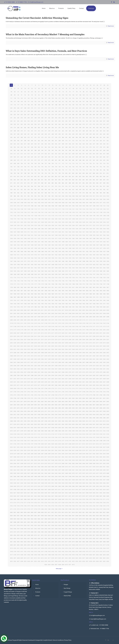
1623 (104, 265)
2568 (63, 372)
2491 (97, 362)
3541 (18, 483)
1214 (94, 219)
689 (84, 160)
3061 (63, 428)
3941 (97, 525)
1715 (22, 278)
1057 (53, 203)
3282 (25, 454)
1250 (18, 225)
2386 (35, 353)
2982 (90, 418)
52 (87, 88)
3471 (77, 473)
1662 (39, 271)
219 (63, 108)
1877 (80, 294)
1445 (90, 245)
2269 (32, 340)
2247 (56, 336)
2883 (49, 408)
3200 (42, 444)
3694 (46, 499)
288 (101, 115)
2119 (15, 323)
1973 (11, 307)
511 (70, 141)
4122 (22, 548)
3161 (108, 437)
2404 (97, 353)
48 (73, 88)
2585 (22, 375)
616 (32, 154)
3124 (80, 434)
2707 (42, 388)
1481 (15, 252)
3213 (87, 444)
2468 (18, 362)
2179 (22, 330)
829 (66, 177)
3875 (70, 519)
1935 (80, 300)
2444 (35, 359)
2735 (39, 392)
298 (35, 118)
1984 (49, 307)
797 (56, 173)
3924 (39, 525)
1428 (32, 245)
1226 (35, 222)
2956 (101, 415)
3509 (108, 477)
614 (25, 154)
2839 (97, 402)
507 (56, 141)
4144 (97, 548)
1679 (97, 271)
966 (39, 193)
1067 (87, 203)
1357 (87, 235)
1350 (63, 235)
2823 (42, 402)
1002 (63, 196)
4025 (87, 535)
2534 (46, 369)
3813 (56, 512)
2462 (97, 359)
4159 (49, 552)
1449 (104, 245)
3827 (104, 512)
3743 (15, 506)
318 (104, 118)
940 (49, 190)
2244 (46, 336)
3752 (46, 506)
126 (42, 98)
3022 (29, 424)
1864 (35, 294)
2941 (49, 415)
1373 (42, 238)
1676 (87, 271)
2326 (29, 346)
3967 (87, 529)
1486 (32, 252)
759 (25, 170)
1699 (66, 274)
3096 (84, 431)
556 (25, 147)
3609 (53, 490)
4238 (22, 561)
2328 (35, 346)
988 (15, 196)
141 (94, 98)
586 (28, 150)
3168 (32, 441)
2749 (87, 392)
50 (80, 88)
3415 (84, 467)
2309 (70, 343)
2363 (56, 349)
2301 (42, 343)
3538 (108, 480)
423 (66, 131)
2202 (101, 330)
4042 (46, 538)
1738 (101, 278)
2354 (25, 349)
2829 (63, 402)
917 (70, 186)
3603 (32, 490)
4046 (59, 538)
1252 (25, 225)
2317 (97, 343)
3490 (42, 477)
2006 (25, 310)
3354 (73, 460)
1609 (56, 265)
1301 (94, 229)
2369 (77, 349)
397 (77, 128)
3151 (73, 437)
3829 (11, 516)
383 (28, 128)
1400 (35, 242)
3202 (49, 444)
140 (90, 98)
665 (101, 157)
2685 (66, 385)
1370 (32, 238)
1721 (42, 278)
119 (18, 98)
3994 (80, 532)
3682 (104, 496)
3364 (108, 460)
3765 (90, 506)
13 (53, 85)
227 (90, 108)
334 (59, 121)
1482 (18, 252)
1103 (11, 209)
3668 (56, 496)
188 (56, 105)
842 (11, 180)
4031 (108, 535)
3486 (29, 477)
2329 (39, 346)
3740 (104, 503)
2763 (35, 395)
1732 (80, 278)
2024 (87, 310)
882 (49, 183)
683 (63, 160)
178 (22, 105)
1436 (59, 245)
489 (94, 137)
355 (32, 124)
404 (101, 128)
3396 (18, 467)
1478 (104, 248)
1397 (25, 242)
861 (77, 180)
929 (11, 190)
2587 (29, 375)
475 (46, 137)
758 (22, 170)
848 (32, 180)
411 (25, 131)
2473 (35, 362)
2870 (104, 405)
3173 (49, 441)
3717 (25, 503)
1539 (15, 258)
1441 (77, 245)
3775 (25, 509)
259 (101, 111)
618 (39, 154)
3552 (56, 483)
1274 (101, 225)
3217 (101, 444)
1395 (18, 242)
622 (53, 154)
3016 (108, 421)
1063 (73, 203)
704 (35, 163)
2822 (39, 402)
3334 (104, 457)
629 (77, 154)
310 (77, 118)
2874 (18, 408)
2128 (46, 323)
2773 (70, 395)
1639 (59, 268)
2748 (84, 392)
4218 (53, 558)
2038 (35, 313)
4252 (70, 561)
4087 (101, 542)
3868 (46, 519)
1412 (77, 242)
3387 (87, 463)
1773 (22, 284)
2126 (39, 323)
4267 (56, 565)
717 (80, 163)
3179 (70, 441)
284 (87, 115)
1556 (73, 258)
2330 (42, 346)
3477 (97, 473)
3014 (101, 421)
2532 (39, 369)
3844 (63, 516)
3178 (66, 441)
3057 (49, 428)
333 (56, 121)
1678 (94, 271)
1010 (90, 196)
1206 (66, 219)
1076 (18, 206)
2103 (59, 320)
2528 (25, 369)
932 (22, 190)
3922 (32, 525)
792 (39, 173)
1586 (77, 261)
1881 (94, 294)
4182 (29, 555)
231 (104, 108)
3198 (35, 444)
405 (104, 128)
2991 (22, 421)
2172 (97, 327)
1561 (90, 258)
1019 (22, 199)
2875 (22, 408)
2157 (46, 327)
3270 (84, 450)
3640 (59, 493)
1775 (29, 284)
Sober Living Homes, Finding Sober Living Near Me (32, 67)
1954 (46, 304)
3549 (46, 483)
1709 (101, 274)
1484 (25, 252)
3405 (49, 467)
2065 (29, 317)
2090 (15, 320)
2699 (15, 388)
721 (94, 163)
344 (94, 121)
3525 (63, 480)
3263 (59, 450)
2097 (39, 320)
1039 (90, 199)
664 (97, 157)
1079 (29, 206)
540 (70, 144)
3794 (90, 509)
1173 (53, 216)
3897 (46, 522)
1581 (59, 261)
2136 (73, 323)
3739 (101, 503)
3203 (53, 444)
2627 (66, 379)
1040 (94, 199)
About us (38, 588)
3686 (18, 499)
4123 (25, 548)
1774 (25, 284)
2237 (22, 336)
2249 (63, 336)
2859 (66, 405)
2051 (80, 313)
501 (35, 141)
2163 (66, 327)
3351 (63, 460)
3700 (66, 499)
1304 (104, 229)
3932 (66, 525)
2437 (11, 359)
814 (15, 177)
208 (25, 108)
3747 (29, 506)
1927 (53, 300)
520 (101, 141)
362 (56, 124)
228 (94, 108)
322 (18, 121)
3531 (84, 480)
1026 (46, 199)
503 (42, 141)
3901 (59, 522)
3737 (94, 503)
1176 (63, 216)
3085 (46, 431)
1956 (53, 304)
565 (56, 147)
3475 (90, 473)
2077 (70, 317)
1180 (77, 216)
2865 (87, 405)
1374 (46, 238)
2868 (97, 405)
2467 (15, 362)
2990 (18, 421)
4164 (66, 552)
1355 (80, 235)
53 (90, 88)
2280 (70, 340)
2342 (84, 346)
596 (63, 150)
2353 (22, 349)
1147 (63, 212)
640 (15, 157)
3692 (39, 499)
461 (97, 134)
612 (18, 154)
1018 (18, 199)
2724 (101, 388)
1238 (77, 222)
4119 (11, 548)
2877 (29, 408)
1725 (56, 278)
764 (42, 170)
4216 (46, 558)
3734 (84, 503)
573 (84, 147)
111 (90, 95)
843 (15, 180)
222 (73, 108)
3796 (97, 509)
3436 (56, 470)
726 (11, 167)
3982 (39, 532)
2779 (90, 395)
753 (104, 167)
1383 (77, 238)
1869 (53, 294)
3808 (39, 512)
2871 (108, 405)
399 (84, 128)
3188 (101, 441)
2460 (90, 359)
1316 (46, 232)
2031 (11, 313)
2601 (77, 375)
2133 (63, 323)
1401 (39, 242)
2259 (97, 336)
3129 (97, 434)
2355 (29, 349)
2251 (70, 336)
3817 (70, 512)
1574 (35, 261)
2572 (77, 372)
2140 (87, 323)
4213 (35, 558)
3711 (104, 499)
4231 (97, 558)
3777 (32, 509)
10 (42, 85)
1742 (15, 281)
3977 (22, 532)
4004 (15, 535)
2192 (66, 330)
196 (84, 105)
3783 (53, 509)
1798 (108, 284)
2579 (101, 372)
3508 (104, 477)
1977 (25, 307)
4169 (84, 552)
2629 (73, 379)
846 (25, 180)
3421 (104, 467)
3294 (66, 454)
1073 (108, 203)
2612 (15, 379)
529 (32, 144)
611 (15, 154)
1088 (59, 206)
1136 (25, 212)
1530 (84, 255)
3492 (49, 477)
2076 (66, 317)
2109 (80, 320)
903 (22, 186)
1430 (39, 245)
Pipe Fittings (67, 588)
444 (39, 134)
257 (94, 111)
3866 (39, 519)
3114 (46, 434)
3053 (35, 428)
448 (53, 134)
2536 (53, 369)
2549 (97, 369)
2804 (77, 398)
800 (66, 173)
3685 (15, 499)
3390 (97, 463)
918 (73, 186)
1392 (108, 238)
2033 (18, 313)
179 (25, 105)
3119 (63, 434)
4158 (46, 552)
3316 (42, 457)
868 (101, 180)
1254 (32, 225)
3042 (97, 424)
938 (42, 190)
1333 (104, 232)
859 (70, 180)
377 (108, 124)
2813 (108, 398)
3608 (49, 490)
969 (49, 193)
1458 (35, 248)
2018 (66, 310)
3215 (94, 444)
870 (108, 180)
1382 (73, 238)
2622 (49, 379)
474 (42, 137)
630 (80, 154)
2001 (108, 307)
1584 (70, 261)
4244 (42, 561)
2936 (32, 415)
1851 (90, 291)
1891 (29, 297)
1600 (25, 265)
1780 (46, 284)
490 (97, 137)
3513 (22, 480)
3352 (66, 460)
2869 (101, 405)
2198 (87, 330)
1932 (70, 300)
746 (80, 167)
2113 (94, 320)
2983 (94, 418)
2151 (25, 327)
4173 (97, 552)
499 (28, 141)
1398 (29, 242)
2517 (87, 366)
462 (101, 134)
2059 (108, 313)
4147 (108, 548)
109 (84, 95)
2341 (80, 346)
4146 (104, 548)
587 (32, 150)
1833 (29, 291)
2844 (15, 405)
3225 (29, 447)
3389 (94, 463)
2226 (84, 333)
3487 (32, 477)
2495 (11, 366)
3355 (77, 460)
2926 (97, 411)
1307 (15, 232)
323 (22, 121)
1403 (46, 242)
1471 (80, 248)
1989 (66, 307)
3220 (11, 447)
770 (63, 170)
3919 (22, 525)
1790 (80, 284)
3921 (29, 525)
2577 (94, 372)
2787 (18, 398)
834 (84, 177)
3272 (90, 450)
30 (11, 88)
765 (46, 170)
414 (35, 131)
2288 (97, 340)
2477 (49, 362)
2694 (97, 385)
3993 (77, 532)
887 (66, 183)
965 (35, 193)
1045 (11, 203)
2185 (42, 330)
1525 (66, 255)
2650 (46, 382)
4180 (22, 555)
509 (63, 141)
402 (94, 128)
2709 (49, 388)
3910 (90, 522)
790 (32, 173)
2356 (32, 349)
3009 (84, 421)
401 (90, 128)
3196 (29, 444)
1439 (70, 245)
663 (94, 157)
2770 (59, 395)
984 (101, 193)
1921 (32, 300)
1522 (56, 255)
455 (77, 134)
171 (97, 102)
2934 (25, 415)
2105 (66, 320)
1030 (59, 199)
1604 (39, 265)
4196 (77, 555)
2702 (25, 388)
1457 (32, 248)
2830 (66, 402)
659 (80, 157)
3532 (87, 480)
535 (53, 144)
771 (66, 170)
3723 (46, 503)
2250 (66, 336)
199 (94, 105)
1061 (66, 203)
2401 (87, 353)
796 (53, 173)
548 (97, 144)
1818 (77, 287)
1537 (108, 255)
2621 (46, 379)
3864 (32, 519)
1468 (70, 248)
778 (90, 170)
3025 (39, 424)
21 (80, 85)
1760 (77, 281)
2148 (15, 327)
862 (80, 180)
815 (18, 177)
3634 (39, 493)
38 (39, 88)
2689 (80, 385)
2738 (49, 392)
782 (104, 170)
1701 (73, 274)
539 (66, 144)
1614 (73, 265)
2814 (11, 402)
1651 (101, 268)
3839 (46, 516)
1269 (84, 225)
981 (90, 193)
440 (25, 134)
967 (42, 193)
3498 (70, 477)
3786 (63, 509)
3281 (22, 454)
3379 (59, 463)
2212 (35, 333)
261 (108, 111)
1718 (32, 278)
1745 (25, 281)
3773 (18, 509)
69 (46, 92)
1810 (49, 287)
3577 (42, 486)
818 (28, 177)
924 (94, 186)
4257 (87, 561)
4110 (80, 545)
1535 (101, 255)
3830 (15, 516)
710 (56, 163)
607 (101, 150)
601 (80, 150)
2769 (56, 395)
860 (73, 180)
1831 (22, 291)
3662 (35, 496)
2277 (59, 340)
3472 (80, 473)
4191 (59, 555)
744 (73, 167)
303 (53, 118)
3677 (87, 496)
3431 (39, 470)
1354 (77, 235)
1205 (63, 219)
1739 (104, 278)
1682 (108, 271)
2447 (46, 359)
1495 (63, 252)
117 (11, 98)
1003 (66, 196)
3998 (94, 532)
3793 (87, 509)
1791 (84, 284)
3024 (35, 424)
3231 (49, 447)
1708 (97, 274)
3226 (32, 447)
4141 (87, 548)
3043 (101, 424)
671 (22, 160)
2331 (46, 346)
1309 (22, 232)
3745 (22, 506)
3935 (77, 525)
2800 (63, 398)
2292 (11, 343)
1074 (11, 206)
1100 (101, 206)
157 (49, 102)
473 (39, 137)
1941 (101, 300)
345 (97, 121)
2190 (59, 330)
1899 (56, 297)
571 (77, 147)
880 (42, 183)
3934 (73, 525)
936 (35, 190)
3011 (90, 421)
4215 (42, 558)
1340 (29, 235)
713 (66, 163)
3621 (94, 490)
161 (63, 102)
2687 (73, 385)
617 (35, 154)
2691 (87, 385)
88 (11, 95)
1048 (22, 203)
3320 (56, 457)
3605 (39, 490)
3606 (42, 490)
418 (49, 131)
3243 (90, 447)
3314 (35, 457)
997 (46, 196)
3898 (49, 522)
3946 (15, 529)
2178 (18, 330)
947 (73, 190)
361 (53, 124)
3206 (63, 444)
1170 (42, 216)
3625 (108, 490)
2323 (18, 346)
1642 (70, 268)
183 (39, 105)
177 (18, 105)
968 (46, 193)
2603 (84, 375)
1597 (15, 265)
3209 (73, 444)
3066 (80, 428)
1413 (80, 242)
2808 (90, 398)
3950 (29, 529)
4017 (59, 535)
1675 (84, 271)
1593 (101, 261)
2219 (59, 333)
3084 (42, 431)
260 (104, 111)
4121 (18, 548)
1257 (42, 225)
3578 (46, 486)
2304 (53, 343)
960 (18, 193)
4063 (18, 542)
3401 (35, 467)
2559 (32, 372)
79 (80, 92)
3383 (73, 463)
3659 (25, 496)
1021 (29, 199)
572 (80, 147)
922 (87, 186)
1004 (70, 196)
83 (94, 92)
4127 (39, 548)
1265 (70, 225)
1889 (22, 297)
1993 (80, 307)
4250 (63, 561)
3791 (80, 509)
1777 (35, 284)
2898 (101, 408)
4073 (53, 542)
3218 (104, 444)
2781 (97, 395)
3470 (73, 473)
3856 (104, 516)
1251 (22, 225)
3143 (46, 437)
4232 (101, 558)
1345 (46, 235)
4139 (80, 548)
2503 (39, 366)
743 (70, 167)
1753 (53, 281)
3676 (84, 496)
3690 (32, 499)
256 (90, 111)
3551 (53, 483)
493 (108, 137)
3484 (22, 477)
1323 (70, 232)
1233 (59, 222)
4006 (22, 535)
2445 (39, 359)
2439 (18, 359)
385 (35, 128)
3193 (18, 444)
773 (73, 170)
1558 (80, 258)
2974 (63, 418)
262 (11, 115)
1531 (87, 255)
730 (25, 167)
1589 (87, 261)
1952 (39, 304)
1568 (15, 261)
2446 (42, 359)
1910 (94, 297)
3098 (90, 431)
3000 (53, 421)
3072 (101, 428)
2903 (18, 411)
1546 (39, 258)
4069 (39, 542)
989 (18, 196)
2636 (97, 379)
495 (15, 141)
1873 (66, 294)
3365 (11, 463)
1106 (22, 209)
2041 (46, 313)
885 (59, 183)
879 (39, 183)
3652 (101, 493)
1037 (84, 199)
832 (77, 177)
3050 (25, 428)
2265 (18, 340)
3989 (63, 532)
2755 (108, 392)
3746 (25, 506)
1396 (22, 242)
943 (59, 190)
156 (46, 102)
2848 (29, 405)
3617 (80, 490)
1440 (73, 245)
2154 (35, 327)
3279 (15, 454)
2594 (53, 375)
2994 (32, 421)
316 (97, 118)
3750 (39, 506)
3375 (46, 463)
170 (94, 102)
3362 (101, 460)
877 (32, 183)
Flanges (66, 585)
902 (18, 186)
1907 (84, 297)
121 (25, 98)
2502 (35, 366)
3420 (101, 467)
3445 (87, 470)
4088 (104, 542)
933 (25, 190)
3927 (49, 525)
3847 (73, 516)
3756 (59, 506)
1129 (101, 209)
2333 (53, 346)
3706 (87, 499)
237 (25, 111)
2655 (63, 382)
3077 (18, 431)
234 (15, 111)
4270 (66, 565)
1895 (42, 297)
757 (18, 170)
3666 (49, 496)
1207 (70, 219)
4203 (101, 555)
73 (59, 92)
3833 (25, 516)
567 (63, 147)
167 (84, 102)
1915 (11, 300)
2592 (46, 375)
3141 (39, 437)
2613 (18, 379)
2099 (46, 320)
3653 (104, 493)
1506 (101, 252)
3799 (108, 509)
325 (28, 121)
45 (63, 88)
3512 (18, 480)
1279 (18, 229)
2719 (84, 388)
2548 (94, 369)
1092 (73, 206)
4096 (32, 545)
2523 (108, 366)
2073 (56, 317)
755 (11, 170)
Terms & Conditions (58, 640)
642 (22, 157)
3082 (35, 431)
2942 (53, 415)
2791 (32, 398)
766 (49, 170)
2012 (46, 310)
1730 (73, 278)
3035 (73, 424)
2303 (49, 343)
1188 (104, 216)
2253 (77, 336)
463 (104, 134)
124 (35, 98)
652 (56, 157)
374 (97, 124)
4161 (56, 552)
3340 (25, 460)
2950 (80, 415)
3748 (32, 506)
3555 (66, 483)
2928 (104, 411)
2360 (46, 349)
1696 (56, 274)
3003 (63, 421)
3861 (22, 519)
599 (73, 150)
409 (18, 131)
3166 (25, 441)
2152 (29, 327)
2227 (87, 333)
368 (77, 124)
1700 (70, 274)
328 (39, 121)
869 (104, 180)
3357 (84, 460)
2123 (29, 323)
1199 (42, 219)
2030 (108, 310)
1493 (56, 252)
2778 (87, 395)
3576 (39, 486)
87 (108, 92)
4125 (32, 548)
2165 (73, 327)
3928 (53, 525)
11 (46, 85)
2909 (39, 411)
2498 (22, 366)
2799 (59, 398)
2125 (35, 323)
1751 (46, 281)
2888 (66, 408)
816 (22, 177)
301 (46, 118)
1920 (29, 300)
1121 (73, 209)
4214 (39, 558)
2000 (104, 307)
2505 (46, 366)
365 (66, 124)
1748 (35, 281)
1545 (35, 258)
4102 (53, 545)
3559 (80, 483)
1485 (29, 252)
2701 (22, 388)
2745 (73, 392)
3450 (104, 470)
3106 (18, 434)
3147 (59, 437)
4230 (94, 558)
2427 (77, 356)
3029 (53, 424)
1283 (32, 229)
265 (22, 115)
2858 (63, 405)
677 (42, 160)
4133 (59, 548)
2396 (70, 353)
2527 (22, 369)
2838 (94, 402)
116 (108, 95)
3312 (29, 457)
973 (63, 193)
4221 (63, 558)
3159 (101, 437)
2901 (11, 411)
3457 (29, 473)
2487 (84, 362)
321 (15, 121)
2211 (32, 333)
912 (53, 186)
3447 (94, 470)
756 (15, 170)
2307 (63, 343)
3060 (59, 428)
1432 (46, 245)
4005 (18, 535)
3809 (42, 512)
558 (32, 147)
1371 (35, 238)
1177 (66, 216)
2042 (49, 313)
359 (46, 124)
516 (87, 141)
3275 (101, 450)
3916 (11, 525)
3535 (97, 480)
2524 (11, 369)
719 (87, 163)
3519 (42, 480)
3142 (42, 437)
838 (97, 177)
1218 (108, 219)
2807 (87, 398)
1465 (59, 248)
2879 (35, 408)
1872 (63, 294)
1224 (29, 222)
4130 (49, 548)
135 (73, 98)
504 (46, 141)
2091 (18, 320)
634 (94, 154)
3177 (63, 441)
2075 (63, 317)
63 (25, 92)
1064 (77, 203)
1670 (66, 271)
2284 (84, 340)
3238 (73, 447)
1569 (18, 261)
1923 (39, 300)
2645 (29, 382)
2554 (15, 372)
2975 (66, 418)
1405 (53, 242)
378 (11, 128)
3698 (59, 499)
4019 (66, 535)
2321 (11, 346)
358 (42, 124)
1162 (15, 216)
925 (97, 186)
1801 (18, 287)
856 (59, 180)
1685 (18, 274)
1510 (15, 255)
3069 (90, 428)
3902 (63, 522)
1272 (94, 225)
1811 (53, 287)
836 (90, 177)
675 (35, 160)
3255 (32, 450)
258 (97, 111)
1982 (42, 307)
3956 (49, 529)
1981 (39, 307)
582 (15, 150)
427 (80, 131)
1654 (11, 271)
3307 (11, 457)
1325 (77, 232)
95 (35, 95)
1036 (80, 199)
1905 (77, 297)
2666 (101, 382)
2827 (56, 402)
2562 (42, 372)
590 (42, 150)
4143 (94, 548)
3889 (18, 522)
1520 (49, 255)
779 (94, 170)
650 (49, 157)
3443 (80, 470)
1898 (53, 297)
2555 (18, 372)
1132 (11, 212)
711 (59, 163)
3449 (101, 470)
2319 (104, 343)
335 (63, 121)
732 (32, 167)
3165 (22, 441)
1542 (25, 258)
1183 (87, 216)
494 (11, 141)
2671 (18, 385)
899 (108, 183)
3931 (63, 525)
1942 (104, 300)
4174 (101, 552)
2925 (94, 411)
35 (29, 88)
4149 (15, 552)
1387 (90, 238)
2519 (94, 366)
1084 (46, 206)
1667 (56, 271)
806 (87, 173)
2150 (22, 327)
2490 (94, 362)
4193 (66, 555)
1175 (59, 216)
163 (70, 102)
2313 (84, 343)
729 (22, 167)
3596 (108, 486)
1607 (49, 265)
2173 (101, 327)
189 (59, 105)
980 (87, 193)
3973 (108, 529)
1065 (80, 203)
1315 (42, 232)
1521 (53, 255)
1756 (63, 281)
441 (28, 134)
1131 (108, 209)
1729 (70, 278)
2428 (80, 356)
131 (59, 98)
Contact (37, 596)
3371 (32, 463)
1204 (59, 219)
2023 (84, 310)
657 (73, 157)
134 (70, 98)
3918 (18, 525)
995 (39, 196)
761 (32, 170)
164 (73, 102)
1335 (11, 235)
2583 (15, 375)
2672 (22, 385)
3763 (84, 506)
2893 (84, 408)
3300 (87, 454)
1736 (94, 278)
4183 (32, 555)
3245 (97, 447)
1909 (90, 297)
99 (49, 95)
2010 (39, 310)
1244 (97, 222)
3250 (15, 450)
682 (59, 160)
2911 (46, 411)
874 (22, 183)
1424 (18, 245)
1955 (49, 304)
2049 (73, 313)
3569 (15, 486)
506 (53, 141)
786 (18, 173)
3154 (84, 437)
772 (70, 170)
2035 (25, 313)
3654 (108, 493)
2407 (108, 353)
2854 (49, 405)
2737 (46, 392)
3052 (32, 428)
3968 (90, 529)
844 (18, 180)
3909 (87, 522)
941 (53, 190)
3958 (56, 529)
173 (104, 102)
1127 (94, 209)
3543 (25, 483)
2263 (11, 340)
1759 (73, 281)
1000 (56, 196)
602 (84, 150)
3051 (29, 428)
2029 (104, 310)
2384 (29, 353)
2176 (11, 330)
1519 (46, 255)
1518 (42, 255)
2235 (15, 336)
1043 (104, 199)
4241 (32, 561)
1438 (66, 245)
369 (80, 124)
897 (101, 183)
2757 (15, 395)
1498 (73, 252)
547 (94, 144)
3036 (77, 424)
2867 (94, 405)
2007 (29, 310)
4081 (80, 542)
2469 (22, 362)
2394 (63, 353)
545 (87, 144)
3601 (25, 490)
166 (80, 102)
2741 (59, 392)
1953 (42, 304)
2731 (25, 392)
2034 (22, 313)
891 (80, 183)
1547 (42, 258)
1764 (90, 281)
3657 (18, 496)
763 (39, 170)
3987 (56, 532)
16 (63, 85)
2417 (42, 356)
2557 (25, 372)
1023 (35, 199)
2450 (56, 359)
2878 (32, 408)
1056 (49, 203)
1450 (108, 245)
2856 (56, 405)
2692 (90, 385)
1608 (53, 265)
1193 (22, 219)
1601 (29, 265)
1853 (97, 291)
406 (108, 128)
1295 (73, 229)
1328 (87, 232)
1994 (84, 307)
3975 (15, 532)
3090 (63, 431)
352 (22, 124)
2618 (35, 379)
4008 (29, 535)
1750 (42, 281)
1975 (18, 307)
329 (42, 121)
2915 (59, 411)
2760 (25, 395)
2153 (32, 327)
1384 (80, 238)
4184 (35, 555)
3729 (66, 503)
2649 (42, 382)
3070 (94, 428)
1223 (25, 222)
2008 (32, 310)
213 (42, 108)
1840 (53, 291)
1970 (101, 304)
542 (77, 144)
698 (15, 163)
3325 (73, 457)
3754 (53, 506)
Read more (111, 26)
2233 (108, 333)
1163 (18, 216)
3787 (66, 509)
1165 (25, 216)
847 (28, 180)
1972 (108, 304)
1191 (15, 219)
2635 (94, 379)
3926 (46, 525)
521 (104, 141)
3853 (94, 516)
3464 (53, 473)
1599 (22, 265)
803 (77, 173)
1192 (18, 219)
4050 (73, 538)
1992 (77, 307)
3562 (90, 483)
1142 (46, 212)
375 (101, 124)
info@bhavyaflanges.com (36, 2)
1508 (108, 252)
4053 (84, 538)
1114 (49, 209)
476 (49, 137)
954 (97, 190)
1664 (46, 271)
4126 (35, 548)
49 (77, 88)
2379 (11, 353)
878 (35, 183)
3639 (56, 493)
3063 (70, 428)
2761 (29, 395)
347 (104, 121)
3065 (77, 428)
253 (80, 111)
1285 (39, 229)
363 (59, 124)
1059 (59, 203)
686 (73, 160)
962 (25, 193)
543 (80, 144)
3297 (77, 454)
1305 (108, 229)
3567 (108, 483)
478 (56, 137)
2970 (49, 418)
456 (80, 134)
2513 (73, 366)
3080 (29, 431)
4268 (59, 565)
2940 (46, 415)
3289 (49, 454)
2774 (73, 395)
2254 (80, 336)
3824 (94, 512)
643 (25, 157)
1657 (22, 271)
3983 (42, 532)
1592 (97, 261)
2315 (90, 343)
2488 (87, 362)
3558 (77, 483)
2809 (94, 398)
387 (42, 128)
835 (87, 177)
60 (15, 92)
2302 (46, 343)
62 (22, 92)
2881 (42, 408)
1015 (108, 196)
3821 (84, 512)
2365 (63, 349)
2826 (53, 402)
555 (22, 147)
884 (56, 183)
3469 (70, 473)
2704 (32, 388)
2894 (87, 408)
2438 (15, 359)
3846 (70, 516)
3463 (49, 473)
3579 (49, 486)
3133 (11, 437)
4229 (90, 558)
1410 (70, 242)
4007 (25, 535)
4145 (101, 548)
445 (42, 134)
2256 (87, 336)
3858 (11, 519)
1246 (104, 222)
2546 (87, 369)
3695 (49, 499)
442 (32, 134)
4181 (25, 555)
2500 (29, 366)
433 (101, 131)
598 (70, 150)
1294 (70, 229)
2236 (18, 336)
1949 (29, 304)
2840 (101, 402)
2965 (32, 418)
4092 (18, 545)
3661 (32, 496)
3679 (94, 496)
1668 (59, 271)
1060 (63, 203)
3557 (73, 483)
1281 (25, 229)
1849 (84, 291)
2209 (25, 333)
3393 (108, 463)
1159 (104, 212)
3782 (49, 509)
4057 (97, 538)
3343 (35, 460)
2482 (66, 362)
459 (90, 134)
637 (104, 154)
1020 (25, 199)
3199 (39, 444)
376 (104, 124)
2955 (97, 415)
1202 (53, 219)
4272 (73, 565)
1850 (87, 291)
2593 (49, 375)
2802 (70, 398)
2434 (101, 356)
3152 (77, 437)
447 (49, 134)
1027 (49, 199)
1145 (56, 212)
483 (73, 137)
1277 (11, 229)
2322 (15, 346)
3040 (90, 424)
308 (70, 118)
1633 (39, 268)
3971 (101, 529)
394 (66, 128)
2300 (39, 343)
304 (56, 118)
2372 (87, 349)
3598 (15, 490)
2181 (29, 330)
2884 (53, 408)
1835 (35, 291)
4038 (32, 538)
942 (56, 190)
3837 (39, 516)
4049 (70, 538)
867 (97, 180)
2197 (84, 330)
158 (53, 102)
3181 (77, 441)
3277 (108, 450)
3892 (29, 522)
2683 (59, 385)
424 (70, 131)
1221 (18, 222)
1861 (25, 294)
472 (35, 137)
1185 (94, 216)
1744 (22, 281)
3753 (49, 506)
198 (90, 105)
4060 (108, 538)
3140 (35, 437)
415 (39, 131)
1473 (87, 248)
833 (80, 177)
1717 (29, 278)
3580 (53, 486)
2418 (46, 356)
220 (66, 108)
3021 (25, 424)
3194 (22, 444)
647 (39, 157)
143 (101, 98)
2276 (56, 340)
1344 (42, 235)
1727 (63, 278)
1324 (73, 232)
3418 (94, 467)
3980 (32, 532)
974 (66, 193)
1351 (66, 235)
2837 (90, 402)
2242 (39, 336)
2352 (18, 349)
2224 (77, 333)
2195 (77, 330)
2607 (97, 375)
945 (66, 190)
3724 (49, 503)
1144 (53, 212)
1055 (46, 203)
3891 (25, 522)
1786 (66, 284)
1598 (18, 265)
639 (11, 157)
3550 (49, 483)
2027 (97, 310)
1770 (11, 284)
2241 (35, 336)
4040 (39, 538)
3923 (35, 525)
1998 (97, 307)
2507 (53, 366)
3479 (104, 473)
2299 (35, 343)
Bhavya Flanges (12, 640)
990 (22, 196)
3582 (59, 486)
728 (18, 167)
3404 (46, 467)
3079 (25, 431)
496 (18, 141)
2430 (87, 356)
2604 (87, 375)
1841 (56, 291)
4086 (97, 542)
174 (108, 102)
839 (101, 177)
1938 (90, 300)
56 (101, 88)
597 (66, 150)
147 (15, 102)
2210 (29, 333)
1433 (49, 245)
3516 (32, 480)
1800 (15, 287)
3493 (53, 477)
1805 (32, 287)
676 (39, 160)
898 (104, 183)
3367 (18, 463)
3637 (49, 493)
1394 (15, 242)
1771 (15, 284)
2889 (70, 408)
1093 (77, 206)
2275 (53, 340)
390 (53, 128)
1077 (22, 206)
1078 (25, 206)
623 (56, 154)
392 (59, 128)
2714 (66, 388)
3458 (32, 473)
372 (90, 124)
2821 (35, 402)
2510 (63, 366)
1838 (46, 291)
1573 (32, 261)
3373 (39, 463)
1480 (11, 252)
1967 (90, 304)
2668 (108, 382)
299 (39, 118)
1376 (53, 238)
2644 (25, 382)
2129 (49, 323)
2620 (42, 379)
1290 (56, 229)
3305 (104, 454)
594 (56, 150)
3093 (73, 431)
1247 (108, 222)
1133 (15, 212)
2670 (15, 385)
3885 (104, 519)
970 (53, 193)
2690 (84, 385)
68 (42, 92)
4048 (66, 538)
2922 (84, 411)
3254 (29, 450)
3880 (87, 519)
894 (90, 183)
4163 (63, 552)
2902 (15, 411)
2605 (90, 375)
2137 (77, 323)
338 (73, 121)
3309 (18, 457)
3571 (22, 486)
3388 (90, 463)
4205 (108, 555)
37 (35, 88)
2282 (77, 340)
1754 (56, 281)
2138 (80, 323)
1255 (35, 225)
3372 (35, 463)
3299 (84, 454)
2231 (101, 333)
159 (56, 102)
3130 (101, 434)
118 (15, 98)
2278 (63, 340)
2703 (29, 388)
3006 (73, 421)
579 (104, 147)
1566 (108, 258)
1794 (94, 284)
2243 (42, 336)
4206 (11, 558)
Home (37, 585)
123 (32, 98)
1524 (63, 255)
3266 (70, 450)
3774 (22, 509)
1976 (22, 307)
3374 (42, 463)
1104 (15, 209)
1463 (53, 248)
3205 (59, 444)
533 (46, 144)
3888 (15, 522)
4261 (101, 561)
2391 (53, 353)
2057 (101, 313)
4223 (70, 558)
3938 (87, 525)
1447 (97, 245)
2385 (32, 353)
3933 (70, 525)
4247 (53, 561)
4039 (35, 538)
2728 (15, 392)
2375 (97, 349)
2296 (25, 343)
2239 (29, 336)
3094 (77, 431)
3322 (63, 457)
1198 (39, 219)
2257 (90, 336)
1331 (97, 232)
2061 (15, 317)
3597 (11, 490)
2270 (35, 340)
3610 (56, 490)
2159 (53, 327)
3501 (80, 477)
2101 (53, 320)
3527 (70, 480)
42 (53, 88)
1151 (77, 212)
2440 (22, 359)
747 (84, 167)
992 (28, 196)
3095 (80, 431)
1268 (80, 225)
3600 (22, 490)
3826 (101, 512)
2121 (22, 323)
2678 (42, 385)
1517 (39, 255)
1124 (84, 209)
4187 (46, 555)
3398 (25, 467)
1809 (46, 287)
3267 (73, 450)
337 (70, 121)
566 (59, 147)
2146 (108, 323)
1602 (32, 265)
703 (32, 163)
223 (77, 108)
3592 (94, 486)
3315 (39, 457)
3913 (101, 522)
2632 (84, 379)
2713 (63, 388)
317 (101, 118)
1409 (66, 242)
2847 (25, 405)
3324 (70, 457)
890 (77, 183)
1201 (49, 219)
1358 (90, 235)
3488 (35, 477)
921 (84, 186)
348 (108, 121)
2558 (29, 372)
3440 (70, 470)
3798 (104, 509)
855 (56, 180)
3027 (46, 424)
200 (97, 105)
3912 (97, 522)
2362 (53, 349)
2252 (73, 336)
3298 (80, 454)
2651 (49, 382)
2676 (35, 385)
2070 (46, 317)
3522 (53, 480)
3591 (90, 486)
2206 (15, 333)
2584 (18, 375)
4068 (35, 542)
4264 (46, 565)
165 (77, 102)
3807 (35, 512)
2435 (104, 356)
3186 (94, 441)
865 (90, 180)
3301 (90, 454)
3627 (15, 493)
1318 (53, 232)
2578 (97, 372)
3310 (22, 457)
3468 (66, 473)
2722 (94, 388)
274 (53, 115)
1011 (94, 196)
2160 (56, 327)
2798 (56, 398)
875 (25, 183)
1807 (39, 287)
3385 (80, 463)
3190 (108, 441)
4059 (104, 538)
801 (70, 173)
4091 (15, 545)
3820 (80, 512)
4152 (25, 552)
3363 (104, 460)
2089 (11, 320)
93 (29, 95)
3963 (73, 529)
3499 (73, 477)
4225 (77, 558)
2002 (11, 310)
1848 (80, 291)
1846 (73, 291)
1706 (90, 274)
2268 (29, 340)
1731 (77, 278)
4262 (104, 561)
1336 (15, 235)
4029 (101, 535)
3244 (94, 447)
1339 (25, 235)
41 (49, 88)
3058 (53, 428)
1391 (104, 238)
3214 (90, 444)
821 (39, 177)
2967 (39, 418)
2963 (25, 418)
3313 (32, 457)
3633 (35, 493)
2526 (18, 369)
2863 (80, 405)
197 (87, 105)
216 (53, 108)
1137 (29, 212)
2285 (87, 340)
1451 (11, 248)
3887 (11, 522)
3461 (42, 473)
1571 (25, 261)
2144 (101, 323)
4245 (46, 561)
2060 (11, 317)
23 (87, 85)
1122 (77, 209)
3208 (70, 444)
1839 (49, 291)
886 (63, 183)
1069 (94, 203)
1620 (94, 265)
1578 (49, 261)
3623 (101, 490)
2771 (63, 395)
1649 (94, 268)
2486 (80, 362)
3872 (59, 519)
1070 (97, 203)
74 (63, 92)
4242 (35, 561)
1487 (35, 252)
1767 (101, 281)
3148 (63, 437)
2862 (77, 405)
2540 (66, 369)
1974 (15, 307)
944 (63, 190)
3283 (29, 454)
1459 (39, 248)
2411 (22, 356)
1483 (22, 252)
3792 (84, 509)
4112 (87, 545)
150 (25, 102)
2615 (25, 379)
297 (32, 118)
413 (32, 131)
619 (42, 154)
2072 (53, 317)
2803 (73, 398)
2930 (11, 415)
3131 (104, 434)
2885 (56, 408)
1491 (49, 252)
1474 (90, 248)
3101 (101, 431)
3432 (42, 470)
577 (97, 147)
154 (39, 102)
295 (25, 118)
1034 (73, 199)
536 (56, 144)
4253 (73, 561)
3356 (80, 460)
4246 (49, 561)
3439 (66, 470)
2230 (97, 333)
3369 (25, 463)
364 (63, 124)
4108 (73, 545)
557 (28, 147)
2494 (108, 362)
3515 (29, 480)
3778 (35, 509)
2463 (101, 359)
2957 (104, 415)
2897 (97, 408)
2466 (11, 362)
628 (73, 154)
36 (32, 88)
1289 (53, 229)
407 (11, 131)
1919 (25, 300)
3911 (94, 522)
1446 (94, 245)
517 (90, 141)
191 (66, 105)
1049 (25, 203)
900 (11, 186)
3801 (15, 512)
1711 (108, 274)
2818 (25, 402)
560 (39, 147)
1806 (35, 287)
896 (97, 183)
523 (11, 144)
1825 (101, 287)
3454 (18, 473)
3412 (73, 467)
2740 (56, 392)
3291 (56, 454)
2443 (32, 359)
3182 (80, 441)
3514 (25, 480)
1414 (84, 242)
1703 (80, 274)
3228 (39, 447)
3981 (35, 532)
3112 (39, 434)
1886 (11, 297)
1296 (77, 229)
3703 (77, 499)
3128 (94, 434)
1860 (22, 294)
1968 (94, 304)
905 (28, 186)
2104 (63, 320)
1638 (56, 268)
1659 (29, 271)
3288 (46, 454)
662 (90, 157)
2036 (29, 313)
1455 (25, 248)
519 (97, 141)
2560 (35, 372)
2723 (97, 388)
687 (77, 160)
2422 (59, 356)
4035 (22, 538)
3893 (32, 522)
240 (35, 111)
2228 (90, 333)
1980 (35, 307)
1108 (29, 209)
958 (11, 193)
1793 (90, 284)
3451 (108, 470)
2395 (66, 353)
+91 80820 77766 (22, 2)
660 (84, 157)
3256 (35, 450)
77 (73, 92)
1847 (77, 291)
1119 (66, 209)
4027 (94, 535)
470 (28, 137)
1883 (101, 294)
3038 (84, 424)
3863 (29, 519)
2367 (70, 349)
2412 (25, 356)
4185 (39, 555)
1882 (97, 294)
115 (104, 95)
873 (18, 183)
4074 (56, 542)
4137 (73, 548)
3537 (104, 480)
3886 (108, 519)
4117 (104, 545)
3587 (77, 486)
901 (15, 186)
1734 (87, 278)
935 (32, 190)
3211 (80, 444)
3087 (53, 431)
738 (53, 167)
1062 (70, 203)
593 (53, 150)
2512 (70, 366)
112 (94, 95)
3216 (97, 444)
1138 (32, 212)
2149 (18, 327)
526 (22, 144)
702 (28, 163)
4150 (18, 552)
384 (32, 128)
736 (46, 167)
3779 (39, 509)
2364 (59, 349)
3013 (97, 421)
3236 (66, 447)
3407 (56, 467)
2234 (11, 336)
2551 (104, 369)
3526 (66, 480)
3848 (77, 516)
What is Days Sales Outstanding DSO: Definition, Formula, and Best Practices (46, 51)
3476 (94, 473)
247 (59, 111)
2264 (15, 340)
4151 (22, 552)
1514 (29, 255)
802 (73, 173)
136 (77, 98)
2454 (70, 359)
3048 (18, 428)
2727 (11, 392)
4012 (42, 535)
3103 (108, 431)
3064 (73, 428)
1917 (18, 300)
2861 (73, 405)
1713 (15, 278)
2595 (56, 375)
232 (108, 108)
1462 (49, 248)
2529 (29, 369)
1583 (66, 261)
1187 (101, 216)
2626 (63, 379)
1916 (15, 300)
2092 (22, 320)
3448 (97, 470)
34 (25, 88)
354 (28, 124)
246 (56, 111)
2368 (73, 349)
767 (53, 170)
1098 (94, 206)
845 (22, 180)
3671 (66, 496)
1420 (104, 242)
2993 (29, 421)
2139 (84, 323)
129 (53, 98)
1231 (53, 222)
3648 (87, 493)
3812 (53, 512)
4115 (97, 545)
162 (66, 102)
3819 (77, 512)
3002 (59, 421)
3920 (25, 525)
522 (108, 141)
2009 (35, 310)
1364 (11, 238)
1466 (63, 248)
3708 (94, 499)
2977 (73, 418)
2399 (80, 353)
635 (97, 154)
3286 (39, 454)
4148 (11, 552)
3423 (11, 470)
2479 (56, 362)
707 (46, 163)
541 (73, 144)
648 (42, 157)
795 (49, 173)
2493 (104, 362)
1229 (46, 222)
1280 (22, 229)
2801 (66, 398)
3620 (90, 490)
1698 (63, 274)
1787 (70, 284)
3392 (104, 463)
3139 (32, 437)
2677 (39, 385)
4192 (63, 555)
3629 (22, 493)
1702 (77, 274)
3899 (53, 522)
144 (104, 98)
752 (101, 167)
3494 (56, 477)
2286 (90, 340)
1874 (70, 294)
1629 (25, 268)
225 (84, 108)
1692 (42, 274)
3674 (77, 496)
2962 (22, 418)
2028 (101, 310)
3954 (42, 529)
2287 (94, 340)
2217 (53, 333)
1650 (97, 268)
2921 (80, 411)
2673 (25, 385)
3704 (80, 499)
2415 (35, 356)
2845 (18, 405)
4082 (84, 542)
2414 (32, 356)
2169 (87, 327)
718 (84, 163)
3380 (63, 463)
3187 (97, 441)
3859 (15, 519)
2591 (42, 375)
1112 (42, 209)
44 (59, 88)
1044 (108, 199)
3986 (53, 532)
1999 (101, 307)
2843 (11, 405)
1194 (25, 219)
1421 (108, 242)
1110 (35, 209)
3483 (18, 477)
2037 (32, 313)
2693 (94, 385)
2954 (94, 415)
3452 (11, 473)
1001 (59, 196)
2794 (42, 398)
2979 (80, 418)
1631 (32, 268)
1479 (108, 248)
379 (15, 128)
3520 (46, 480)
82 (90, 92)
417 (46, 131)
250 (70, 111)
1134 (18, 212)
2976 (70, 418)
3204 (56, 444)
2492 (101, 362)
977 (77, 193)
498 (25, 141)
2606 (94, 375)
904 (25, 186)
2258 (94, 336)
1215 (97, 219)
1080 (32, 206)
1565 (104, 258)
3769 (104, 506)
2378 (108, 349)
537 (59, 144)
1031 (63, 199)
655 (66, 157)
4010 (35, 535)
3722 (42, 503)
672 (25, 160)
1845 (70, 291)
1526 (70, 255)
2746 (77, 392)
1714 (18, 278)
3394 (11, 467)
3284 (32, 454)
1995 (87, 307)
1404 (49, 242)
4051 (77, 538)
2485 (77, 362)
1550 (53, 258)
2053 (87, 313)
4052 (80, 538)
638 (108, 154)
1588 (84, 261)
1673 (77, 271)
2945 (63, 415)
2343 (87, 346)
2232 (104, 333)
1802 (22, 287)
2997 (42, 421)
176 (15, 105)
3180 (73, 441)
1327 (84, 232)
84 (97, 92)
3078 (22, 431)
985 (104, 193)
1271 (90, 225)
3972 (104, 529)
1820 (84, 287)
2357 (35, 349)
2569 (66, 372)
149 (22, 102)
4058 (101, 538)
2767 (49, 395)
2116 (104, 320)
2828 (59, 402)
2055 (94, 313)
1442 (80, 245)
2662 (87, 382)
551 (108, 144)
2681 (53, 385)
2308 (66, 343)
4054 (87, 538)
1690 (35, 274)
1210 (80, 219)
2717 (77, 388)
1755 (59, 281)
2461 (94, 359)
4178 (15, 555)
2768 (53, 395)
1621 (97, 265)
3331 (94, 457)
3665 (46, 496)
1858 (15, 294)
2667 (104, 382)
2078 (73, 317)
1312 (32, 232)
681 (56, 160)
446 (46, 134)
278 (66, 115)
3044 (104, 424)
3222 (18, 447)
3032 (63, 424)
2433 (97, 356)
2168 (84, 327)
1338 (22, 235)
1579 (53, 261)
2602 (80, 375)
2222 (70, 333)
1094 (80, 206)
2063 (22, 317)
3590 (87, 486)
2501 (32, 366)
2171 (94, 327)
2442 (29, 359)
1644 (77, 268)
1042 (101, 199)
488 (90, 137)
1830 (18, 291)
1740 (108, 278)
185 (46, 105)
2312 (80, 343)
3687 (22, 499)
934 (28, 190)
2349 (108, 346)
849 (35, 180)
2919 (73, 411)
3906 (77, 522)
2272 (42, 340)
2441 (25, 359)
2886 (59, 408)
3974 (11, 532)
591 (46, 150)
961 (22, 193)
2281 (73, 340)
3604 (35, 490)
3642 (66, 493)
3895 (39, 522)
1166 (29, 216)
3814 (59, 512)
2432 (94, 356)
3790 (77, 509)
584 (22, 150)
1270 (87, 225)
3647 (84, 493)
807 (90, 173)
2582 (11, 375)
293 (18, 118)
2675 (32, 385)
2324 (22, 346)
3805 (29, 512)
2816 (18, 402)
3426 (22, 470)
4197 (80, 555)
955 (101, 190)
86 (104, 92)
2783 (104, 395)
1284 (35, 229)
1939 (94, 300)
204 (11, 108)
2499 (25, 366)
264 (18, 115)
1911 (97, 297)
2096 (35, 320)
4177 (11, 555)
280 (73, 115)
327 (35, 121)
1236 (70, 222)
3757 (63, 506)
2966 (35, 418)
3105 (15, 434)
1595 (108, 261)
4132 (56, 548)
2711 (56, 388)
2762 (32, 395)
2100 (49, 320)
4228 (87, 558)
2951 (84, 415)
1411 (73, 242)
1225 (32, 222)
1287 (46, 229)
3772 (15, 509)
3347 (49, 460)
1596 (11, 265)
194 (77, 105)
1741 (11, 281)
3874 (66, 519)
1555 (70, 258)
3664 (42, 496)
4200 (90, 555)
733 (35, 167)
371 (87, 124)
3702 (73, 499)
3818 (73, 512)
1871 (59, 294)
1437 (63, 245)
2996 (39, 421)
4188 (49, 555)
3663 (39, 496)
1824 (97, 287)
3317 (46, 457)
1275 (104, 225)
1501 (84, 252)
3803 (22, 512)
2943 (56, 415)
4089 (108, 542)
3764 (87, 506)
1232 (56, 222)
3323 (66, 457)
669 (15, 160)
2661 (84, 382)
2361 (49, 349)
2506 (49, 366)
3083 (39, 431)
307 (66, 118)
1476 (97, 248)
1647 (87, 268)
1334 (108, 232)
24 (90, 85)
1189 (108, 216)
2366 (66, 349)
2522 (104, 366)
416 (42, 131)
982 (94, 193)
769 (59, 170)
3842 (56, 516)
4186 (42, 555)
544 (84, 144)
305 (59, 118)
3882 (94, 519)
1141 (42, 212)
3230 (46, 447)
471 (32, 137)
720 (90, 163)
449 (56, 134)
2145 (104, 323)
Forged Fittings (68, 592)
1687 (25, 274)
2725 (104, 388)
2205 (11, 333)
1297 (80, 229)
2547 (90, 369)
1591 (94, 261)
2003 (15, 310)
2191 (63, 330)
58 (108, 88)
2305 (56, 343)
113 (97, 95)
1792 (87, 284)
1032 (66, 199)
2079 (77, 317)
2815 (15, 402)
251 (73, 111)
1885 (108, 294)
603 (87, 150)
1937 (87, 300)
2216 (49, 333)
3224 (25, 447)
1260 (53, 225)
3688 (25, 499)
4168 (80, 552)
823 (46, 177)
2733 (32, 392)
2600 (73, 375)
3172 (46, 441)
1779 (42, 284)
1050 (29, 203)
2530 (32, 369)
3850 (84, 516)
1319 (56, 232)
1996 (90, 307)
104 (66, 95)
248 (63, 111)
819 (32, 177)
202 (104, 105)
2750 (90, 392)
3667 (53, 496)
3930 (59, 525)
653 (59, 157)
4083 (87, 542)
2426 (73, 356)
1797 (104, 284)
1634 (42, 268)
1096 (87, 206)
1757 (66, 281)
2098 (42, 320)
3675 (80, 496)
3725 (53, 503)
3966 (84, 529)
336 (66, 121)
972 (59, 193)
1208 (73, 219)
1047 (18, 203)
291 (11, 118)
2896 (94, 408)
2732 (29, 392)
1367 (22, 238)
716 (77, 163)
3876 (73, 519)
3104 (11, 434)
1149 (70, 212)
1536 (104, 255)
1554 (66, 258)
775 (80, 170)
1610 (59, 265)
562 (46, 147)
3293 (63, 454)
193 (73, 105)
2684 (63, 385)
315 (94, 118)
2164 (70, 327)
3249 (11, 450)
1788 (73, 284)
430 (90, 131)
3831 (18, 516)
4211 (29, 558)
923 (90, 186)
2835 (84, 402)
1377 (56, 238)
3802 (18, 512)
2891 (77, 408)
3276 (104, 450)
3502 (84, 477)
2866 (90, 405)
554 (18, 147)
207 (22, 108)
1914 (108, 297)
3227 (35, 447)
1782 (53, 284)
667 (108, 157)
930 (15, 190)
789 (28, 173)
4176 (108, 552)
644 (28, 157)
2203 (104, 330)
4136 (70, 548)
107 (77, 95)
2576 (90, 372)
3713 (11, 503)
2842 (108, 402)
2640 (11, 382)
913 (56, 186)
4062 (15, 542)
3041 (94, 424)
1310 (25, 232)
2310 (73, 343)
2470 (25, 362)
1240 (84, 222)
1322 (66, 232)
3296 (73, 454)
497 (22, 141)
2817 (22, 402)
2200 (94, 330)
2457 (80, 359)
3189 (104, 441)
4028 (97, 535)
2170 (90, 327)
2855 (53, 405)
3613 (66, 490)
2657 (70, 382)
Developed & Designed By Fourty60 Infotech (40, 640)
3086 (49, 431)
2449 (53, 359)
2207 (18, 333)
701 (25, 163)
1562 (94, 258)
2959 (11, 418)
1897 (49, 297)
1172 (49, 216)
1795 (97, 284)
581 (11, 150)
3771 (11, 509)
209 (28, 108)
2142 (94, 323)
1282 (29, 229)
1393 (11, 242)
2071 (49, 317)
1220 (15, 222)
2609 (104, 375)
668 (11, 160)
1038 (87, 199)
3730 (70, 503)
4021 (73, 535)
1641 (66, 268)
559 (35, 147)
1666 (53, 271)
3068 (87, 428)
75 (66, 92)
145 (108, 98)
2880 (39, 408)
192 (70, 105)
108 (80, 95)
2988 (11, 421)
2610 (108, 375)
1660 (32, 271)
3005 (70, 421)
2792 (35, 398)
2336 (63, 346)
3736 (90, 503)
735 (42, 167)
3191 (11, 444)
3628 (18, 493)
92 (25, 95)
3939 (90, 525)
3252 (22, 450)
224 (80, 108)
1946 (18, 304)
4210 (25, 558)
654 (63, 157)
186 (49, 105)
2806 (84, 398)
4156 (39, 552)
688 (80, 160)
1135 (22, 212)
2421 (56, 356)
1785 (63, 284)
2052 (84, 313)
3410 (66, 467)
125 (39, 98)
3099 (94, 431)
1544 (32, 258)
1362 (104, 235)
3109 (29, 434)
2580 (104, 372)
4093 (22, 545)
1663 (42, 271)
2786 (15, 398)
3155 (87, 437)
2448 (49, 359)
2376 (101, 349)
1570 (22, 261)
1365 (15, 238)
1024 (39, 199)
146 (11, 102)
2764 (39, 395)
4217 (49, 558)
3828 (108, 512)
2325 (25, 346)
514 (80, 141)
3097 (87, 431)
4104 (59, 545)
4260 (97, 561)
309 (73, 118)
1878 (84, 294)
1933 (73, 300)
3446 (90, 470)
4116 (101, 545)
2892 (80, 408)
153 (35, 102)
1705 (87, 274)
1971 (104, 304)
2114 (97, 320)
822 (42, 177)
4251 (66, 561)
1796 (101, 284)
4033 (15, 538)
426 (77, 131)
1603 (35, 265)
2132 (59, 323)
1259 (49, 225)
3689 (29, 499)
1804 (29, 287)
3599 (18, 490)
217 (56, 108)
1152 (80, 212)
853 (49, 180)
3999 (97, 532)
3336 (11, 460)
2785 (11, 398)
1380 (66, 238)
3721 (39, 503)
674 (32, 160)
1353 (73, 235)
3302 (94, 454)
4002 (108, 532)
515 (84, 141)
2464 (104, 359)
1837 (42, 291)
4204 (104, 555)
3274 (97, 450)
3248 (108, 447)
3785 (59, 509)
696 (108, 160)
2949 (77, 415)
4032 (11, 538)
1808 (42, 287)
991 (25, 196)
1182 (84, 216)
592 (49, 150)
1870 (56, 294)
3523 (56, 480)
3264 (63, 450)
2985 (101, 418)
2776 (80, 395)
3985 (49, 532)
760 (28, 170)
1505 (97, 252)
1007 (80, 196)
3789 (73, 509)
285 (90, 115)
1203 (56, 219)
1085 (49, 206)
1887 (15, 297)
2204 (108, 330)
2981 (87, 418)
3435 (53, 470)
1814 (63, 287)
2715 (70, 388)
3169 (35, 441)
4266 (53, 565)
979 (84, 193)
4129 (46, 548)
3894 (35, 522)
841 (108, 177)
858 (66, 180)
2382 (22, 353)
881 (46, 183)
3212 (84, 444)
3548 (42, 483)
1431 (42, 245)
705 (39, 163)
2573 (80, 372)
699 (18, 163)
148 (18, 102)
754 (108, 167)
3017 (11, 424)
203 (108, 105)
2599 (70, 375)
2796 (49, 398)
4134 (63, 548)
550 (104, 144)
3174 (53, 441)
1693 (46, 274)
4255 (80, 561)
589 (39, 150)
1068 (90, 203)
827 (59, 177)
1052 (35, 203)
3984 (46, 532)
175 (11, 105)
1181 (80, 216)
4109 (77, 545)
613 (22, 154)
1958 (59, 304)
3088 (56, 431)
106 (73, 95)
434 (104, 131)
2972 (56, 418)
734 (39, 167)
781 (101, 170)
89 (15, 95)
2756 (11, 395)
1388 (94, 238)
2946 (66, 415)
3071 (97, 428)
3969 (94, 529)
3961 (66, 529)
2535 (49, 369)
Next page (59, 569)
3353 (70, 460)
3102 (104, 431)
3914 (104, 522)
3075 (11, 431)
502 (39, 141)
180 (28, 105)
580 (108, 147)
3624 (104, 490)
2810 (97, 398)
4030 (104, 535)
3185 (90, 441)
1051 (32, 203)
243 (46, 111)
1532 (90, 255)
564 (53, 147)
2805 (80, 398)
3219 (108, 444)
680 (53, 160)
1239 (80, 222)
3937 (84, 525)
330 (46, 121)
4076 (63, 542)
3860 (18, 519)
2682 (56, 385)
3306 (108, 454)
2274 (49, 340)
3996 (87, 532)
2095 (32, 320)
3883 (97, 519)
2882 (46, 408)
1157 (97, 212)
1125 (87, 209)
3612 (63, 490)
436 (11, 134)
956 (104, 190)
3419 (97, 467)
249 (66, 111)
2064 (25, 317)
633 (90, 154)
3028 (49, 424)
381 (22, 128)
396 (73, 128)
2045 (59, 313)
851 (42, 180)
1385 (84, 238)
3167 (29, 441)
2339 (73, 346)
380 (18, 128)
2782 (101, 395)
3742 (11, 506)
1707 (94, 274)
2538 (59, 369)
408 (15, 131)
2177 (15, 330)
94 (32, 95)
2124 (32, 323)
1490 (46, 252)
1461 (46, 248)
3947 (18, 529)
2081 (84, 317)
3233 (56, 447)
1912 (101, 297)
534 (49, 144)
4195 (73, 555)
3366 (15, 463)
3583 (63, 486)
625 (63, 154)
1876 (77, 294)
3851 (87, 516)
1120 (70, 209)
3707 (90, 499)
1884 (104, 294)
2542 (73, 369)
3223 (22, 447)
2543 (77, 369)
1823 (94, 287)
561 (42, 147)
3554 (63, 483)
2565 (53, 372)
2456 (77, 359)
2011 (42, 310)
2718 (80, 388)
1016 (11, 199)
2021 (77, 310)
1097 (90, 206)
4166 (73, 552)
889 (73, 183)
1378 (59, 238)
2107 (73, 320)
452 (66, 134)
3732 (77, 503)
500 (32, 141)
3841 (53, 516)
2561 (39, 372)
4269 (63, 565)
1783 (56, 284)
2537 (56, 369)
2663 (90, 382)
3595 (104, 486)
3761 (77, 506)
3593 (97, 486)
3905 (73, 522)
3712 (108, 499)
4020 (70, 535)
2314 (87, 343)
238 (28, 111)
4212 (32, 558)
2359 (42, 349)
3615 (73, 490)
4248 (56, 561)
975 (70, 193)
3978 (25, 532)
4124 (29, 548)
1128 (97, 209)
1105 (18, 209)
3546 (35, 483)
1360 (97, 235)
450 (59, 134)
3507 (101, 477)
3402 (39, 467)
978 (80, 193)
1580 (56, 261)
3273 (94, 450)
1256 (39, 225)
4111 (84, 545)
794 (46, 173)
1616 (80, 265)
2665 (97, 382)
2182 (32, 330)
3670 (63, 496)
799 (63, 173)
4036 (25, 538)
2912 (49, 411)
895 (94, 183)
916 (66, 186)
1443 (84, 245)
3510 (11, 480)
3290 (53, 454)
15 (59, 85)
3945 (11, 529)
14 (56, 85)
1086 (53, 206)
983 (97, 193)
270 (39, 115)
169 (90, 102)
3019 (18, 424)
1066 (84, 203)
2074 (59, 317)
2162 (63, 327)
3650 (94, 493)
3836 (35, 516)
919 (77, 186)
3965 (80, 529)
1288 (49, 229)
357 (39, 124)
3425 (18, 470)
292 (15, 118)
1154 (87, 212)
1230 (49, 222)
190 (63, 105)
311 (80, 118)
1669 (63, 271)
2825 (49, 402)
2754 (104, 392)
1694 (49, 274)
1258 (46, 225)
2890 (73, 408)
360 (49, 124)
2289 (101, 340)
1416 (90, 242)
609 (108, 150)
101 (56, 95)
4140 (84, 548)
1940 (97, 300)
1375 (49, 238)
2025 (90, 310)
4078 (70, 542)
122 (28, 98)
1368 (25, 238)
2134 (66, 323)
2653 (56, 382)
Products (38, 592)
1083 (42, 206)
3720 (35, 503)
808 (94, 173)
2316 (94, 343)
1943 (108, 300)
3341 (29, 460)
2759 (22, 395)
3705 (84, 499)
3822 (87, 512)
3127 (90, 434)
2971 (53, 418)
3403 (42, 467)
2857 (59, 405)
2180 (25, 330)
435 (108, 131)
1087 (56, 206)
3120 (66, 434)
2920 (77, 411)
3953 (39, 529)
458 (87, 134)
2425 (70, 356)
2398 (77, 353)
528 (28, 144)
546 (90, 144)
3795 (94, 509)
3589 (84, 486)
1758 (70, 281)
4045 (56, 538)
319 (108, 118)
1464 (56, 248)
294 (22, 118)
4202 (97, 555)
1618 (87, 265)
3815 (63, 512)
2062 (18, 317)
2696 (104, 385)
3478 (101, 473)
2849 (32, 405)
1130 (104, 209)
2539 (63, 369)
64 (29, 92)
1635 (46, 268)
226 (87, 108)
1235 (66, 222)
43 (56, 88)
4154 (32, 552)
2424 (66, 356)
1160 (108, 212)
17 (66, 85)
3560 (84, 483)
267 (28, 115)
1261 (56, 225)
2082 (87, 317)
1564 (101, 258)
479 (59, 137)
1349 (59, 235)
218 (59, 108)
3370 (29, 463)
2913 (53, 411)
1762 (84, 281)
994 (35, 196)
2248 (59, 336)
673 (28, 160)
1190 (11, 219)
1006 (77, 196)
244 (49, 111)
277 (63, 115)
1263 (63, 225)
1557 (77, 258)
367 (73, 124)
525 (18, 144)
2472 (32, 362)
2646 (32, 382)
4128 (42, 548)
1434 (53, 245)
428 (84, 131)
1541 (22, 258)
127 (46, 98)
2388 (42, 353)
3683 (108, 496)
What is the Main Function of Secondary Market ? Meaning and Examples (45, 34)
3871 (56, 519)
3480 (108, 473)
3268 (77, 450)
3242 (87, 447)
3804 (25, 512)
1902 (66, 297)
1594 (104, 261)
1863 (32, 294)
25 (94, 85)
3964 (77, 529)
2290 (104, 340)
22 (84, 85)
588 (35, 150)
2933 (22, 415)
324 (25, 121)
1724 (53, 278)
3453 (15, 473)
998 (49, 196)
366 (70, 124)
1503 (90, 252)
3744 (18, 506)
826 (56, 177)
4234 (108, 558)
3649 (90, 493)
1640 (63, 268)
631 (84, 154)
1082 (39, 206)
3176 (59, 441)
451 (63, 134)
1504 (94, 252)
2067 (35, 317)
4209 (22, 558)
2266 (22, 340)
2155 (39, 327)
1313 (35, 232)
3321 (59, 457)
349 (11, 124)
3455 (22, 473)
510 (66, 141)
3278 (11, 454)
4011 (39, 535)
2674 (29, 385)
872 (15, 183)
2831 (70, 402)
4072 (49, 542)
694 (101, 160)
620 (46, 154)
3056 (46, 428)
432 (97, 131)
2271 (39, 340)
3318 (49, 457)
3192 (15, 444)
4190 (56, 555)
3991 (70, 532)
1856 (108, 291)
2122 (25, 323)
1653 (108, 268)
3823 (90, 512)
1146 (59, 212)
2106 (70, 320)
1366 (18, 238)
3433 (46, 470)
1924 (42, 300)
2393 (59, 353)
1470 (77, 248)
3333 (101, 457)
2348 (104, 346)
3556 (70, 483)
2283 (80, 340)
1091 (70, 206)
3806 (32, 512)
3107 (22, 434)
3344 (39, 460)
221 (70, 108)
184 (42, 105)
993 (32, 196)
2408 (11, 356)
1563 (97, 258)
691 (90, 160)
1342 (35, 235)
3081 (32, 431)
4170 (87, 552)
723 (101, 163)
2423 (63, 356)
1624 (108, 265)
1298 (84, 229)
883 (53, 183)
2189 (56, 330)
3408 (59, 467)
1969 (97, 304)
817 (25, 177)
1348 (56, 235)
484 (77, 137)
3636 (46, 493)
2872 (11, 408)
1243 (94, 222)
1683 (11, 274)
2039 (39, 313)
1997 (94, 307)
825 (53, 177)
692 (94, 160)
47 (70, 88)
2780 (94, 395)
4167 (77, 552)
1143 (49, 212)
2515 (80, 366)
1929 (59, 300)
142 (97, 98)
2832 (73, 402)
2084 (94, 317)
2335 (59, 346)
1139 (35, 212)
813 (11, 177)
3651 (97, 493)
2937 (35, 415)
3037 (80, 424)
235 (18, 111)
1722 (46, 278)
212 (39, 108)
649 (46, 157)
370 (84, 124)
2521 (101, 366)
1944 (11, 304)
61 (18, 92)
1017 (15, 199)
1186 (97, 216)
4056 (94, 538)
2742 (63, 392)
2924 (90, 411)
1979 (32, 307)
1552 (59, 258)
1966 (87, 304)
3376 (49, 463)
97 (42, 95)
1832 (25, 291)
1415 (87, 242)
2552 (108, 369)
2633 (87, 379)
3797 (101, 509)
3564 (97, 483)
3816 (66, 512)
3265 (66, 450)
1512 (22, 255)
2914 (56, 411)
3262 (56, 450)
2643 (22, 382)
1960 (66, 304)
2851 (39, 405)
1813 (59, 287)
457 (84, 134)
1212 (87, 219)
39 (42, 88)
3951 (32, 529)
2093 (25, 320)
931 (18, 190)
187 (53, 105)
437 (15, 134)
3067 (84, 428)
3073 (104, 428)
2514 (77, 366)
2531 (35, 369)
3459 (35, 473)
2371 (84, 349)
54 (94, 88)
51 (84, 88)
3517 (35, 480)
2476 (46, 362)
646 (35, 157)
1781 (49, 284)
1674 (80, 271)
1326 (80, 232)
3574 (32, 486)
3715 (18, 503)
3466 (59, 473)
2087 (104, 317)
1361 (101, 235)
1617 (84, 265)
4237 (18, 561)
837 (94, 177)
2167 (80, 327)
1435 (56, 245)
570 (73, 147)
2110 (84, 320)
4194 (70, 555)
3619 (87, 490)
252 (77, 111)
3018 (15, 424)
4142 (90, 548)
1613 (70, 265)
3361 (97, 460)
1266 (73, 225)
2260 (101, 336)
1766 (97, 281)
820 (35, 177)
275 (56, 115)
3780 (42, 509)
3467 (63, 473)
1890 (25, 297)
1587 (80, 261)
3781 (46, 509)
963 (28, 193)
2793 (39, 398)
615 (28, 154)
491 (101, 137)
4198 (84, 555)
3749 (35, 506)
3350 (59, 460)
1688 (29, 274)
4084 (90, 542)
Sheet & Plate (67, 596)
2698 (11, 388)
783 (108, 170)
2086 (101, 317)
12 (49, 85)
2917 (66, 411)
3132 (108, 434)
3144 (49, 437)
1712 (11, 278)
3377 (53, 463)
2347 (101, 346)
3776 (29, 509)
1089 (63, 206)
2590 (39, 375)
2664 (94, 382)
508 (59, 141)
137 (80, 98)
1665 (49, 271)
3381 (66, 463)
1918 (22, 300)
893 (87, 183)
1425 (22, 245)
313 (87, 118)
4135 (66, 548)
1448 (101, 245)
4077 (66, 542)
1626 (15, 268)
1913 (104, 297)
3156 (90, 437)
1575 (39, 261)
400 (87, 128)
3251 (18, 450)
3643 (70, 493)
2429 (84, 356)
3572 (25, 486)
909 (42, 186)
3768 (101, 506)
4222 (66, 558)
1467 (66, 248)
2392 (56, 353)
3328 (84, 457)
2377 (104, 349)
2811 (101, 398)
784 (11, 173)
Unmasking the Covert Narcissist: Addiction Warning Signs (37, 18)
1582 (63, 261)
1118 (63, 209)
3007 (77, 421)
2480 (59, 362)
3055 (42, 428)
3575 (35, 486)
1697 (59, 274)
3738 (97, 503)
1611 (63, 265)
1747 (32, 281)
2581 (108, 372)
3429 (32, 470)
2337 (66, 346)
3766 (94, 506)
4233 (104, 558)
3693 (42, 499)
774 (77, 170)
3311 (25, 457)
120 (22, 98)
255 (87, 111)
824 (49, 177)
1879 (87, 294)
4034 (18, 538)
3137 (25, 437)
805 (84, 173)
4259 (94, 561)
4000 (101, 532)
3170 (39, 441)
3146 (56, 437)
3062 (66, 428)
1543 (29, 258)
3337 (15, 460)
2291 (108, 340)
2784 (108, 395)
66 (35, 92)
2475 (42, 362)
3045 (108, 424)
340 (80, 121)
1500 (80, 252)
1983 (46, 307)
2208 (22, 333)
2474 (39, 362)
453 (70, 134)
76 (70, 92)
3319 (53, 457)
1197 (35, 219)
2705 (35, 388)
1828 (11, 291)
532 (42, 144)
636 (101, 154)
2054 (90, 313)
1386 (87, 238)
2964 (29, 418)
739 (56, 167)
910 (46, 186)
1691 (39, 274)
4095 (29, 545)
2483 (70, 362)
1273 (97, 225)
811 (104, 173)
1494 (59, 252)
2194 (73, 330)
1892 (32, 297)
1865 (39, 294)
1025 (42, 199)
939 (46, 190)
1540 (18, 258)
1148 (66, 212)
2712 (59, 388)
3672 (70, 496)
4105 (63, 545)
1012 (97, 196)
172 (101, 102)
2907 (32, 411)
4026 (90, 535)
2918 (70, 411)
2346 (97, 346)
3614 (70, 490)
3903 (66, 522)
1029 (56, 199)
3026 (42, 424)
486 (84, 137)
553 (15, 147)
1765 (94, 281)
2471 (29, 362)
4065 (25, 542)
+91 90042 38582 (10, 2)
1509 (11, 255)
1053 (39, 203)
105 (70, 95)
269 (35, 115)
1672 (73, 271)
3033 (66, 424)
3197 (32, 444)
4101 (49, 545)
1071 (101, 203)
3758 (66, 506)
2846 (22, 405)
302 (49, 118)
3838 (42, 516)
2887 (63, 408)
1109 (32, 209)
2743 (66, 392)
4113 (90, 545)
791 (35, 173)
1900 (59, 297)
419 (53, 131)
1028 (53, 199)
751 (97, 167)
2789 (25, 398)
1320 (59, 232)
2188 (53, 330)
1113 (46, 209)
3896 (42, 522)
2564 (49, 372)
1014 (104, 196)
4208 (18, 558)
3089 (59, 431)
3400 (32, 467)
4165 (70, 552)
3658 (22, 496)
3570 (18, 486)
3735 (87, 503)
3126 (87, 434)
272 (46, 115)
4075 (59, 542)
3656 (15, 496)
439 (22, 134)
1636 (49, 268)
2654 (59, 382)
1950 (32, 304)
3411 (70, 467)
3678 (90, 496)
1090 (66, 206)
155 (42, 102)
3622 (97, 490)
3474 (87, 473)
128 (49, 98)
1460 (42, 248)
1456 (29, 248)
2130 (53, 323)
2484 (73, 362)
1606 (46, 265)
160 (59, 102)
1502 (87, 252)
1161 (11, 216)
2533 (42, 369)
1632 (35, 268)
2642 (18, 382)
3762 (80, 506)
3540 (15, 483)
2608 (101, 375)
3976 (18, 532)
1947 (22, 304)
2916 (63, 411)
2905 (25, 411)
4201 (94, 555)
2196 (80, 330)
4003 (11, 535)
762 (35, 170)
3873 (63, 519)
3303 (97, 454)
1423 (15, 245)
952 (90, 190)
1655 (15, 271)
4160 (53, 552)
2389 (46, 353)
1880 (90, 294)
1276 (108, 225)
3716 (22, 503)
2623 (53, 379)
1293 (66, 229)
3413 (77, 467)
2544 (80, 369)
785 (15, 173)
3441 (73, 470)
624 (59, 154)
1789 (77, 284)
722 (97, 163)
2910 (42, 411)
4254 (77, 561)
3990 (66, 532)
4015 (53, 535)
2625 (59, 379)
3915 (108, 522)
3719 (32, 503)
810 (101, 173)
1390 (101, 238)
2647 (35, 382)
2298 (32, 343)
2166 (77, 327)
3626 (11, 493)
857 (63, 180)
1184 (90, 216)
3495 (59, 477)
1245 (101, 222)
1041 (97, 199)
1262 (59, 225)
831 (73, 177)
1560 (87, 258)
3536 (101, 480)
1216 (101, 219)
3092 (70, 431)
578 (101, 147)
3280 (18, 454)
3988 (59, 532)
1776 (32, 284)
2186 (46, 330)
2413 (29, 356)
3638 (53, 493)
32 (18, 88)
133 (66, 98)
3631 (29, 493)
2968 (42, 418)
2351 (15, 349)
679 (49, 160)
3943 (104, 525)
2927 (101, 411)
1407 (59, 242)
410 (22, 131)
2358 (39, 349)
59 (11, 92)
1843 (63, 291)
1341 (32, 235)
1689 (32, 274)
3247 (104, 447)
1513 (25, 255)
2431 (90, 356)
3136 (22, 437)
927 (104, 186)
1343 (39, 235)
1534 (97, 255)
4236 (15, 561)
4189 (53, 555)
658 (77, 157)
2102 (56, 320)
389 (49, 128)
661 (87, 157)
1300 (90, 229)
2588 (32, 375)
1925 (46, 300)
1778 (39, 284)
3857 (108, 516)
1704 (84, 274)
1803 (25, 287)
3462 (46, 473)
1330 (94, 232)
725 (108, 163)
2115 (101, 320)
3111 (35, 434)
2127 (42, 323)
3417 (90, 467)
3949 (25, 529)
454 (73, 134)
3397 (22, 467)
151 (28, 102)
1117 (59, 209)
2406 (104, 353)
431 (94, 131)
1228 (42, 222)
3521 (49, 480)
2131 (56, 323)
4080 (77, 542)
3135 (18, 437)
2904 (22, 411)
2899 (104, 408)
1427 (29, 245)
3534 (94, 480)
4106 (66, 545)
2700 (18, 388)
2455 (73, 359)
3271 (87, 450)
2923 (87, 411)
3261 (53, 450)
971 (56, 193)
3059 (56, 428)
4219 (56, 558)
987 (11, 196)
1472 (84, 248)
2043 (53, 313)
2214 (42, 333)
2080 (80, 317)
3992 (73, 532)
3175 (56, 441)
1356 (84, 235)
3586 (73, 486)
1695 (53, 274)
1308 (18, 232)
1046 (15, 203)
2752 (97, 392)
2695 (101, 385)
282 (80, 115)
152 (32, 102)
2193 (70, 330)
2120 (18, 323)
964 (32, 193)
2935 (29, 415)
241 (39, 111)
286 (94, 115)
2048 (70, 313)
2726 (108, 388)
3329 (87, 457)
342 (87, 121)
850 (39, 180)
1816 (70, 287)
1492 (53, 252)
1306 (11, 232)
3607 (46, 490)
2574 (84, 372)
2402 (90, 353)
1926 (49, 300)
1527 (73, 255)
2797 (53, 398)
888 (70, 183)
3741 (108, 503)
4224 (73, 558)
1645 (80, 268)
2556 (22, 372)
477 (53, 137)
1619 (90, 265)
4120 (15, 548)
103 (63, 95)
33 (22, 88)
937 (39, 190)
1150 (73, 212)
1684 (15, 274)
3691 (35, 499)
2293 (15, 343)
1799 (11, 287)
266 (25, 115)
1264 (66, 225)
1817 (73, 287)
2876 (25, 408)
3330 (90, 457)
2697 (108, 385)
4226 (80, 558)
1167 (32, 216)
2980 (84, 418)
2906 (29, 411)
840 (104, 177)
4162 (59, 552)
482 (70, 137)
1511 (18, 255)
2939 (42, 415)
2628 (70, 379)
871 (11, 183)
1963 (77, 304)
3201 (46, 444)
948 (77, 190)
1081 (35, 206)
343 (90, 121)
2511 (66, 366)
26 (97, 85)
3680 (97, 496)
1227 (39, 222)
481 (66, 137)
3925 (42, 525)
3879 (84, 519)
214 (46, 108)
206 (18, 108)
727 (15, 167)
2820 (32, 402)
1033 (70, 199)
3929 (56, 525)
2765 (42, 395)
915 (63, 186)
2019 (70, 310)
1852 (94, 291)
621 (49, 154)
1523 (59, 255)
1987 (59, 307)
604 (90, 150)
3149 (66, 437)
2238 (25, 336)
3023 (32, 424)
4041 (42, 538)
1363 (108, 235)
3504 (90, 477)
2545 (84, 369)
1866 (42, 294)
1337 (18, 235)
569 (70, 147)
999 (53, 196)
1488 (39, 252)
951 (87, 190)
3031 (59, 424)
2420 (53, 356)
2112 (90, 320)
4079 (73, 542)
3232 (53, 447)
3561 (87, 483)
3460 (39, 473)
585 (25, 150)
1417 (94, 242)
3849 (80, 516)
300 (42, 118)
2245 (49, 336)
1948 (25, 304)
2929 (108, 411)
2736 (42, 392)
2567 (59, 372)
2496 (15, 366)
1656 (18, 271)
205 (15, 108)
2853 (46, 405)
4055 (90, 538)
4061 (11, 542)
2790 (29, 398)
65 (32, 92)
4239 (25, 561)
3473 (84, 473)
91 (22, 95)
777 (87, 170)
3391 (101, 463)
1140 (39, 212)
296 (28, 118)
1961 (70, 304)
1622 (101, 265)
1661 (35, 271)
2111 (87, 320)
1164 (22, 216)
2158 (49, 327)
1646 (84, 268)
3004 (66, 421)
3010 (87, 421)
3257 (39, 450)
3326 (77, 457)
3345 (42, 460)
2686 (70, 385)
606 (97, 150)
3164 (18, 441)
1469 (73, 248)
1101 (104, 206)
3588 (80, 486)
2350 (11, 349)
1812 (56, 287)
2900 (108, 408)
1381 (70, 238)
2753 (101, 392)
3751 (42, 506)
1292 (63, 229)
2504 (42, 366)
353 (25, 124)
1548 (46, 258)
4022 (77, 535)
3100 (97, 431)
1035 (77, 199)
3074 (108, 428)
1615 (77, 265)
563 (49, 147)
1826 (104, 287)
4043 (49, 538)
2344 (90, 346)
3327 (80, 457)
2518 (90, 366)
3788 (70, 509)
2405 (101, 353)
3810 (46, 512)
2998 (46, 421)
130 (56, 98)
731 (28, 167)
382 (25, 128)
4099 (42, 545)
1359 (94, 235)
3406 (53, 467)
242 (42, 111)
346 (101, 121)
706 (42, 163)
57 (104, 88)
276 (59, 115)
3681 (101, 496)
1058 (56, 203)
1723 (49, 278)
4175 (104, 552)
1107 (25, 209)
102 (59, 95)
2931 (15, 415)
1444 (87, 245)
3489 (39, 477)
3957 (53, 529)
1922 (35, 300)
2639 (108, 379)
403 (97, 128)
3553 (59, 483)
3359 (90, 460)
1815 (66, 287)
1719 (35, 278)
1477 (101, 248)
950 (84, 190)
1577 (46, 261)
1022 (32, 199)
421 (59, 131)
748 (87, 167)
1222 (22, 222)
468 (22, 137)
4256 (84, 561)
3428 (29, 470)
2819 (29, 402)
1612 (66, 265)
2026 (94, 310)
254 (84, 111)
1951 (35, 304)
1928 (56, 300)
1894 (39, 297)
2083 (90, 317)
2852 (42, 405)
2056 (97, 313)
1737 (97, 278)
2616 (29, 379)
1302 (97, 229)
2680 (49, 385)
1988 (63, 307)
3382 (70, 463)
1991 (73, 307)
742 (66, 167)
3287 (42, 454)
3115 (49, 434)
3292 (59, 454)
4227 (84, 558)
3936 (80, 525)
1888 (18, 297)
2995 (35, 421)
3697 (56, 499)
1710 (104, 274)
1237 (73, 222)
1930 (63, 300)
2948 (73, 415)
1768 (104, 281)
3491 (46, 477)
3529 (77, 480)
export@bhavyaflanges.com (99, 619)
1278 (15, 229)
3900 (56, 522)
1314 (39, 232)
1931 (66, 300)
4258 (90, 561)
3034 (70, 424)
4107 (70, 545)
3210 (77, 444)
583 (18, 150)
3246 (101, 447)
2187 (49, 330)
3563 (94, 483)
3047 (15, 428)
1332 (101, 232)
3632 (32, 493)
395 (70, 128)
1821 (87, 287)
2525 (15, 369)
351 (18, 124)
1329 (90, 232)
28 (104, 85)
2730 (22, 392)
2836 (87, 402)
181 (32, 105)
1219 (11, 222)
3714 (15, 503)
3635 (42, 493)
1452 (15, 248)
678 (46, 160)
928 (108, 186)
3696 (53, 499)
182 (35, 105)
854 (53, 180)
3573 (29, 486)
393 (63, 128)
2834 (80, 402)
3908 (84, 522)
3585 (70, 486)
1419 (101, 242)
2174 (104, 327)
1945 (15, 304)
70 (49, 92)
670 (18, 160)
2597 (63, 375)
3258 (42, 450)
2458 (84, 359)
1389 (97, 238)
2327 (32, 346)
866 (94, 180)
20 (77, 85)
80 (84, 92)
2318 (101, 343)
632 (87, 154)
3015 (104, 421)
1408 (63, 242)
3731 (73, 503)
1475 (94, 248)
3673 (73, 496)
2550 (101, 369)
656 (70, 157)
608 (104, 150)
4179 (18, 555)
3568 (11, 486)
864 (87, 180)
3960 (63, 529)
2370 (80, 349)
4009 (32, 535)
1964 (80, 304)
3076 (15, 431)
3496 (63, 477)
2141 (90, 323)
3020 (22, 424)
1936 (84, 300)
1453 (18, 248)
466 (15, 137)
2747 (80, 392)
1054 (42, 203)
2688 (77, 385)
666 (104, 157)
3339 (22, 460)
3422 (108, 467)
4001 (104, 532)
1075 (15, 206)
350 (15, 124)
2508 (56, 366)
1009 (87, 196)
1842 (59, 291)
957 (108, 190)
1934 (77, 300)
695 (104, 160)
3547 (39, 483)
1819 (80, 287)
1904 (73, 297)
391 (56, 128)
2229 (94, 333)
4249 (59, 561)
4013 (46, 535)
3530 (80, 480)
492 (104, 137)
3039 (87, 424)
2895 (90, 408)
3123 (77, 434)
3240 (80, 447)
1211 (84, 219)
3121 (70, 434)
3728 (63, 503)
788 (25, 173)
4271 (70, 565)
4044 (53, 538)
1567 (11, 261)
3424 (15, 470)
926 (101, 186)
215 (49, 108)
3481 (11, 477)
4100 (46, 545)
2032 (15, 313)
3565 (101, 483)
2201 (97, 330)
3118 (59, 434)
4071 (46, 542)
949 (80, 190)
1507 (104, 252)
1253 (29, 225)
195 (80, 105)
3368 (22, 463)
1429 (35, 245)
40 (46, 88)
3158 (97, 437)
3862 (25, 519)
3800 (11, 512)
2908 (35, 411)
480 (63, 137)
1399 (32, 242)
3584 (66, 486)
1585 (73, 261)
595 (59, 150)
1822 (90, 287)
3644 (73, 493)
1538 (11, 258)
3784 (56, 509)
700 (22, 163)
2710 (53, 388)
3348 (53, 460)
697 (11, 163)
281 (77, 115)
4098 (39, 545)
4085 (94, 542)
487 (87, 137)
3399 (29, 467)
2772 (66, 395)
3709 (97, 499)
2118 (11, 323)
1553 (63, 258)
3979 (29, 532)
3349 (56, 460)
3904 (70, 522)
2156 (42, 327)
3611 (59, 490)
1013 (101, 196)
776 (84, 170)
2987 (108, 418)
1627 (18, 268)
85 (101, 92)
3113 (42, 434)
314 (90, 118)
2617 (32, 379)
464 (108, 134)
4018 (63, 535)
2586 (25, 375)
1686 (22, 274)
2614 (22, 379)
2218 (56, 333)
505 (49, 141)
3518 (39, 480)
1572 (29, 261)
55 (97, 88)
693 (97, 160)
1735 (90, 278)
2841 (104, 402)
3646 (80, 493)
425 (73, 131)
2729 (18, 392)
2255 (84, 336)
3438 (63, 470)
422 (63, 131)
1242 (90, 222)
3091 (66, 431)
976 (73, 193)
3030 (56, 424)
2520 (97, 366)
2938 (39, 415)
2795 (46, 398)
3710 (101, 499)
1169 (39, 216)
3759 (70, 506)
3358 (87, 460)
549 (101, 144)
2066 (32, 317)
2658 (73, 382)
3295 (70, 454)
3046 (11, 428)
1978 (29, 307)
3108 (25, 434)
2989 (15, 421)
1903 (70, 297)
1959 (63, 304)
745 (77, 167)
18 (70, 85)
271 (42, 115)
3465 (56, 473)
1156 (94, 212)
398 (80, 128)
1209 (77, 219)
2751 (94, 392)
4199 (87, 555)
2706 (39, 388)
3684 (11, 499)
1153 (84, 212)
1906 (80, 297)
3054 (39, 428)
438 (18, 134)
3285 (35, 454)
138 (84, 98)
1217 (104, 219)
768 (56, 170)
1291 (59, 229)
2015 (56, 310)
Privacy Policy (68, 640)
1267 (77, 225)
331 (49, 121)
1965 (84, 304)
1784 (59, 284)
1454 (22, 248)
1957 (56, 304)
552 (11, 147)
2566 (56, 372)
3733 (80, 503)
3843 (59, 516)
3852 (90, 516)
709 (53, 163)
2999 (49, 421)
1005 (73, 196)
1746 (29, 281)
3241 (84, 447)
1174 (56, 216)
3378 (56, 463)
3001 (56, 421)
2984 (97, 418)
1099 (97, 206)
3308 (15, 457)
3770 (108, 506)
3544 (29, 483)
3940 (94, 525)
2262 (108, 336)
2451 (59, 359)
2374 (94, 349)
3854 (97, 516)
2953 (90, 415)
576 (94, 147)
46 (66, 88)
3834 (29, 516)
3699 (63, 499)
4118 (108, 545)
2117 (108, 320)
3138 (29, 437)
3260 (49, 450)
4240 (29, 561)
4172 (94, 552)
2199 (90, 330)
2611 (11, 379)
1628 (22, 268)
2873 (15, 408)
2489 (90, 362)
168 (87, 102)
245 (53, 111)
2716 (73, 388)
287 (97, 115)
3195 (25, 444)
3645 (77, 493)
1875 (73, 294)
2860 (70, 405)
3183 (84, 441)
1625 (11, 268)
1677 (90, 271)
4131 (53, 548)
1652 (104, 268)
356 (35, 124)
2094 (29, 320)
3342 (32, 460)
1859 (18, 294)
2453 (66, 359)
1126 (90, 209)
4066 (29, 542)
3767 (97, 506)
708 (49, 163)
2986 (104, 418)
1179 (73, 216)
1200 (46, 219)
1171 (46, 216)
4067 (32, 542)
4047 (63, 538)
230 (101, 108)
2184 (39, 330)
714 (70, 163)
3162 (11, 441)
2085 (97, 317)
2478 (53, 362)
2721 (90, 388)
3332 (97, 457)
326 (32, 121)
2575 (87, 372)
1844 (66, 291)
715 (73, 163)
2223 (73, 333)
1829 (15, 291)
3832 (22, 516)
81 (87, 92)
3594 (101, 486)
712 (63, 163)
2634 (90, 379)
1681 (104, 271)
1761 (80, 281)
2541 (70, 369)
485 (80, 137)
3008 (80, 421)
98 (46, 95)
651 (53, 157)
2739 (53, 392)
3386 (84, 463)
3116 (53, 434)
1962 (73, 304)
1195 (29, 219)
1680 (101, 271)
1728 (66, 278)
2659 (77, 382)
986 (108, 193)
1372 (39, 238)
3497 (66, 477)
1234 (63, 222)
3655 (11, 496)
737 (49, 167)
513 (77, 141)
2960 (15, 418)
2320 (108, 343)
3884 (101, 519)
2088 (108, 317)
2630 (77, 379)
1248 (11, 225)
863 (84, 180)
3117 (56, 434)
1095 (84, 206)
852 (46, 180)
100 (53, 95)
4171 (90, 552)
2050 (77, 313)
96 (39, 95)
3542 (22, 483)
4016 (56, 535)
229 (97, 108)
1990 (70, 307)
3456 (25, 473)
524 (15, 144)
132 (63, 98)
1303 (101, 229)
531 (39, 144)
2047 (66, 313)
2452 (63, 359)
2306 (59, 343)
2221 (66, 333)
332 (53, 121)
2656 (66, 382)
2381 (18, 353)
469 (25, 137)
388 (46, 128)
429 (87, 131)
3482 (15, 477)
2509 (59, 366)
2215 (46, 333)
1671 (70, 271)
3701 (70, 499)
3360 (94, 460)
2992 (25, 421)
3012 (94, 421)
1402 (42, 242)
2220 (63, 333)
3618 (84, 490)
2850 (35, 405)
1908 (87, 297)
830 (70, 177)
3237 (70, 447)
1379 (63, 238)
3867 (42, 519)
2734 (35, 392)
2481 (63, 362)
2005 (22, 310)
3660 (29, 496)
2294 (18, 343)
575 (90, 147)
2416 (39, 356)
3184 (87, 441)
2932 (18, 415)
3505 (94, 477)
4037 (29, 538)
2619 (39, 379)
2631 (80, 379)
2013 (49, 310)
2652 (53, 382)
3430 (35, 470)
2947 (70, 415)
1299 (87, 229)
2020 (73, 310)
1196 (32, 219)
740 (59, 167)
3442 (77, 470)
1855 (104, 291)
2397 (73, 353)
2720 (87, 388)
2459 (87, 359)
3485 (25, 477)
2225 (80, 333)
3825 (97, 512)
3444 (84, 470)
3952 (35, 529)
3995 (84, 532)
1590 (90, 261)
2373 (90, 349)
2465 (108, 359)
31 (15, 88)
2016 (59, 310)
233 (11, 111)
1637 (53, 268)
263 (15, 115)
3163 (15, 441)
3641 (63, 493)
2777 (84, 395)
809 (97, 173)
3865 (35, 519)
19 (73, 85)
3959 (59, 529)
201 (101, 105)
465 (11, 137)
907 (35, 186)
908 (39, 186)
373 (94, 124)
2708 (46, 388)
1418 (97, 242)
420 (56, 131)
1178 (70, 216)
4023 (80, 535)
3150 (70, 437)
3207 (66, 444)
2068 (39, 317)
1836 (39, 291)
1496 (66, 252)
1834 (32, 291)
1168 (35, 216)
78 (77, 92)
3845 (66, 516)
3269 (80, 450)
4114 (94, 545)
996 (42, 196)
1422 (11, 245)
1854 (101, 291)
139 (87, 98)
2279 (66, 340)
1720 (39, 278)
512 (73, 141)
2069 (42, 317)
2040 (42, 313)
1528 (77, 255)
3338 (18, 460)
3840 (49, 516)
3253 (25, 450)
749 (90, 167)
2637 (101, 379)
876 (28, 183)
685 (70, 160)
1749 (39, 281)
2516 (84, 366)
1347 (53, 235)
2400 (84, 353)
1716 (25, 278)
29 (108, 85)
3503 (87, 477)
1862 (29, 294)
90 (18, 95)
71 (53, 92)
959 (15, 193)
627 (70, 154)
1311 (29, 232)
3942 (101, 525)
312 (84, 118)
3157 (94, 437)
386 (39, 128)
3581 (56, 486)
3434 (49, 470)
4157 (42, 552)
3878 (80, 519)
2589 (35, 375)
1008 (84, 196)
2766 (46, 395)
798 (59, 173)
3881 (90, 519)
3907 (80, 522)
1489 (42, 252)
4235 (11, 561)
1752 (49, 281)
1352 (70, 235)
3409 (63, 467)
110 (87, 95)
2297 (29, 343)
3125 (84, 434)
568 (66, 147)
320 (11, 121)
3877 (77, 519)
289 (104, 115)
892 (84, 183)
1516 (35, 255)
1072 (104, 203)
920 (80, 186)
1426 (25, 245)
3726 (56, 503)
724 (104, 163)
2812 (104, 398)
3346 (46, 460)
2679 (46, 385)
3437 (59, 470)
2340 (77, 346)
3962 (70, 529)
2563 (46, 372)
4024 (84, 535)
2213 (39, 333)
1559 (84, 258)
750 (94, 167)
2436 (108, 356)
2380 (15, 353)
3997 (90, 532)
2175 (108, 327)
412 (28, 131)
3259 (46, 450)
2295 (22, 343)
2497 (18, 366)
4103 (56, 545)
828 (63, 177)
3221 (15, 447)
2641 (15, 382)
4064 (22, 542)
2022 (80, 310)
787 (22, 173)
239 (32, 111)
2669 (11, 385)
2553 (11, 372)
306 (63, 118)
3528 (73, 480)
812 (108, 173)
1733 (84, 278)
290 (108, 115)
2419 (49, 356)
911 (49, 186)
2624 (56, 379)
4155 (35, 552)
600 (77, 150)
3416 (87, 467)
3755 (56, 506)
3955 (46, 529)
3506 (97, 477)
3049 (22, 428)
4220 (59, 558)
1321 (63, 232)
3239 (77, 447)
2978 (77, 418)
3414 (80, 467)
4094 (25, 545)
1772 (18, 284)
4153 (29, 552)
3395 (15, 467)
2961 (18, 418)
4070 (42, 542)
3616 (77, 490)
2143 (97, 323)
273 (49, 115)
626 (66, 154)
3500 (77, 477)
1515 (32, 255)
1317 (49, 232)
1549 (49, 258)
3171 (42, 441)
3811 (49, 512)
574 (87, 147)
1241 (87, 222)
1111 (39, 209)
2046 (63, 313)
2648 (39, 382)
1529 (80, 255)
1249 (15, 225)
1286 (42, 229)
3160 (104, 437)
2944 (59, 415)
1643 (73, 268)
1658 (25, 271)
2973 (59, 418)
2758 (18, 395)
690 (87, 160)
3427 (25, 470)
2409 (15, 356)
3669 (59, 496)
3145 (53, 437)
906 (32, 186)
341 (84, 121)
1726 (59, 278)
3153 (80, 437)
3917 (15, 525)
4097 (35, 545)
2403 (94, 353)
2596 (59, 375)
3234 (59, 447)
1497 (70, 252)
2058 (104, 313)
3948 (22, 529)
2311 (77, 343)
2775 (77, 395)
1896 (46, 297)
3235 (63, 447)
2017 (63, 310)
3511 (15, 480)
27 (101, 85)
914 (59, 186)
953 (94, 190)
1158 (101, 212)
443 (35, 134)
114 (101, 95)
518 (94, 141)
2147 (11, 327)
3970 (97, 529)
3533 (90, 480)
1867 (46, 294)
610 (11, 154)
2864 (84, 405)
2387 (39, 353)
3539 (11, 483)
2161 (59, 327)
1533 (94, 255)
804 (80, 173)
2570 (70, 372)
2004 (18, 310)
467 (18, 137)
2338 (70, 346)
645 (32, 157)
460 (94, 134)
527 (25, 144)
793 (42, 173)
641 (18, 157)
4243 (39, 561)
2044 (56, 313)
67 (39, 92)
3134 (15, 437)
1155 (90, 212)
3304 (101, 454)
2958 (108, 415)
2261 (104, 336)
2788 (22, 398)
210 (32, 108)
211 (35, 108)
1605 (42, 265)
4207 (15, 558)
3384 (77, 463)
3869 (49, 519)
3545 (32, 483)
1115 (53, 209)
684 (66, 160)
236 (22, 111)
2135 (70, 323)
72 (56, 92)
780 (97, 170)
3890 (22, 522)
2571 (73, 372)
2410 (18, 356)
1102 (108, 206)
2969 (46, 418)
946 (70, 190)
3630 (25, 493)
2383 (25, 353)
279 (70, 115)
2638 (104, 379)
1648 (90, 268)
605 (94, 150)
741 (63, 167)
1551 (56, 258)
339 (77, 121)
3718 (29, 503)
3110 (32, 434)
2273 (46, 340)
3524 (59, 480)
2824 (46, 402)
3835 (32, 516)
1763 (87, 281)
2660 (80, 382)
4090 (11, 545)
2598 (66, 375)
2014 (53, 310)
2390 (49, 353)
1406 (56, 242)
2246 (53, 336)
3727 (59, 503)
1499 (77, 252)
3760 (73, 506)
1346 (49, 235)
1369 (29, 238)
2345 (94, 346)
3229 (42, 447)
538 (63, 144)
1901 (63, 297)
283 (84, 115)
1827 (108, 287)
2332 (49, 346)
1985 (53, 307)
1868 (49, 294)
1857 (11, 294)
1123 (80, 209)
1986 (56, 307)
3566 (104, 483)
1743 (18, 281)
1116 (56, 209)
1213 (90, 219)
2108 (77, 320)
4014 (49, 535)
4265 (49, 565)
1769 (108, 281)
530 (35, 144)
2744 (70, 392)
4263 (108, 561)
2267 (25, 340)
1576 (42, 261)
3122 (73, 434)
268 (32, 115)
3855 (101, 516)
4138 (77, 548)
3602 (29, 490)
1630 (29, 268)
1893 (35, 297)
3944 (108, 525)
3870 (53, 519)
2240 (32, 336)
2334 (56, 346)
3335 (108, 457)
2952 (87, 415)
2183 (35, 330)
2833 (77, 402)
